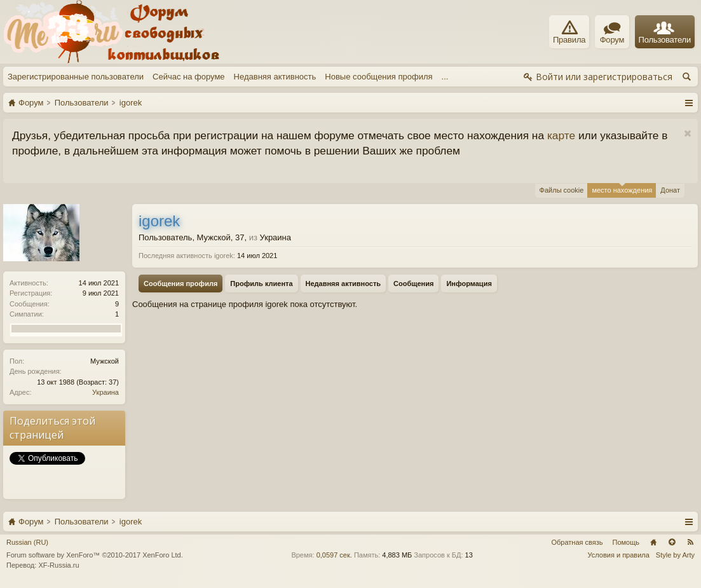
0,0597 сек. (334, 555)
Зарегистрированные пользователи (76, 77)
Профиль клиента (261, 284)
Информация (469, 284)
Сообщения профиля (180, 284)
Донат (670, 190)
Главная (653, 542)
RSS (690, 542)
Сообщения (413, 284)
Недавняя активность (275, 77)
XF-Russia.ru (58, 565)
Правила (569, 32)
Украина (105, 392)
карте (561, 135)
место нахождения (622, 188)
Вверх (672, 542)
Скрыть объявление (687, 134)
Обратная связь (577, 542)
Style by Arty (675, 555)
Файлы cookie (562, 190)
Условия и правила (619, 555)
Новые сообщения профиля (378, 77)
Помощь (626, 542)
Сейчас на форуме (189, 77)
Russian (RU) (27, 542)
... (445, 77)
